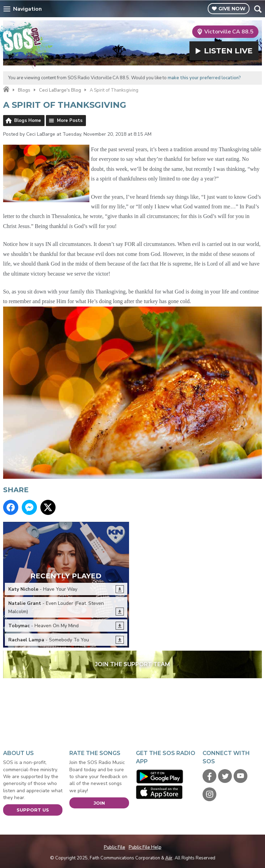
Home (6, 90)
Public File (115, 847)
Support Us (33, 810)
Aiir (169, 858)
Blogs (24, 90)
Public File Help (145, 847)
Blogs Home (28, 121)
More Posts (70, 121)
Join (99, 803)
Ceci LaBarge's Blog (60, 90)
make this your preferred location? (204, 78)
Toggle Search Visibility (258, 9)
